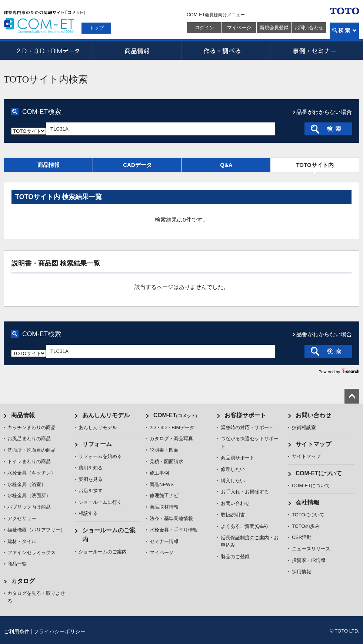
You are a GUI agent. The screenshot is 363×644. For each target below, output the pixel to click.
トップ (96, 28)
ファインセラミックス (31, 552)
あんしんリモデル (106, 415)
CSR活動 (302, 537)
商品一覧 (17, 564)
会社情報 (307, 503)
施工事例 (159, 473)
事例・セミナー (315, 51)
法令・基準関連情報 (171, 518)
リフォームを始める (100, 456)
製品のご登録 (235, 557)
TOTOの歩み (306, 526)
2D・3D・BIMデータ (48, 51)
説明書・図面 (164, 450)
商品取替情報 (164, 507)
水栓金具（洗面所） (29, 495)
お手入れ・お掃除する (245, 492)
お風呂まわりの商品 (29, 439)
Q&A (226, 165)
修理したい (233, 469)
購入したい (233, 481)
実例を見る (91, 479)
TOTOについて (308, 515)
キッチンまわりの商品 (31, 427)
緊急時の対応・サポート (247, 427)
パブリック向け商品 (29, 507)
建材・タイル (22, 541)
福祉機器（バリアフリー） (36, 530)
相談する (88, 513)
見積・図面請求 (166, 461)
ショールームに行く (100, 502)
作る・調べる (226, 51)
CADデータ (137, 165)
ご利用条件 (17, 631)
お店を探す (91, 491)
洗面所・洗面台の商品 (31, 450)
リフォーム (97, 444)
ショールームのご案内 (103, 552)
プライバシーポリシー (60, 631)
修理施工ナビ (164, 495)
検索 (344, 31)
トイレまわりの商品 (29, 461)
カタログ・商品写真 (171, 439)
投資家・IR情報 (309, 560)
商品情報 (137, 51)
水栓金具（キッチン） (31, 473)
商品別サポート (238, 458)
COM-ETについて (319, 473)
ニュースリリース (311, 549)
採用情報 (302, 572)
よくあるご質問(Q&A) (244, 526)
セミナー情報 (164, 541)
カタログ (23, 581)
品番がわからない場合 (324, 112)
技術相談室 (304, 427)
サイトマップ (313, 444)
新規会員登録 (274, 28)
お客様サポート (245, 415)
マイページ (239, 28)
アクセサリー (22, 518)
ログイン (204, 28)
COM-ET (175, 415)
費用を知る (91, 468)
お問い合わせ (309, 28)
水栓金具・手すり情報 (174, 530)
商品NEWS (162, 484)
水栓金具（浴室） (27, 484)
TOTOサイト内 (315, 165)
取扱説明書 (233, 515)
